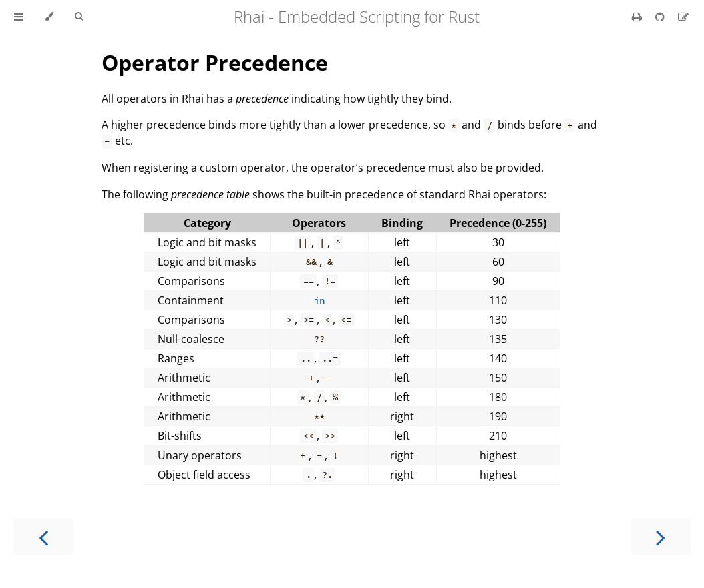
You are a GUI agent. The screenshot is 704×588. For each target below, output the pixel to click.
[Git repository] (661, 17)
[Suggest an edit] (683, 17)
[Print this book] (638, 17)
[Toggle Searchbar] (79, 17)
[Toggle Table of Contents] (19, 17)
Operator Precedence (215, 62)
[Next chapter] (661, 536)
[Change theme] (49, 17)
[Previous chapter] (43, 536)
